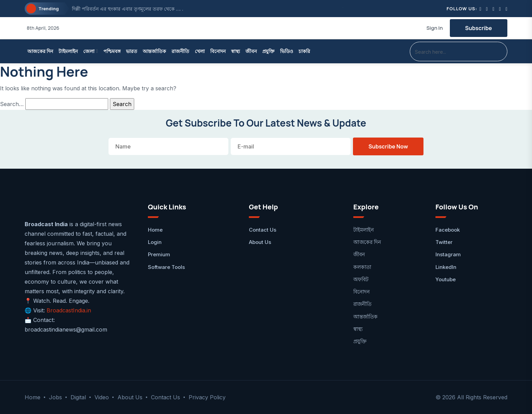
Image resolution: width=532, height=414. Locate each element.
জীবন (251, 51)
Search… (12, 104)
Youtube (446, 279)
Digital (78, 397)
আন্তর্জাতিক (154, 51)
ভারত (132, 51)
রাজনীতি (180, 51)
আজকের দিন (40, 51)
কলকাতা (362, 267)
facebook (448, 230)
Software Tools (166, 267)
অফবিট (361, 279)
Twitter (444, 242)
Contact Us (263, 230)
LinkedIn (446, 267)
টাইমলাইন (68, 51)
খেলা (200, 51)
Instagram (448, 254)
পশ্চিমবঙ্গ (112, 51)
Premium (159, 254)
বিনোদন (218, 51)
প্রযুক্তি (268, 51)
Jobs (55, 397)
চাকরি (304, 51)
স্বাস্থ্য (236, 51)
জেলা (89, 51)
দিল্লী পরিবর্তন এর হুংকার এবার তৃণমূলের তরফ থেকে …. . (128, 9)
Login (155, 242)
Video (102, 397)
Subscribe (479, 28)
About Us (260, 242)
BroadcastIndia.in (69, 310)
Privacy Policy (207, 397)
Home (155, 230)
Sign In (434, 28)
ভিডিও (287, 51)
